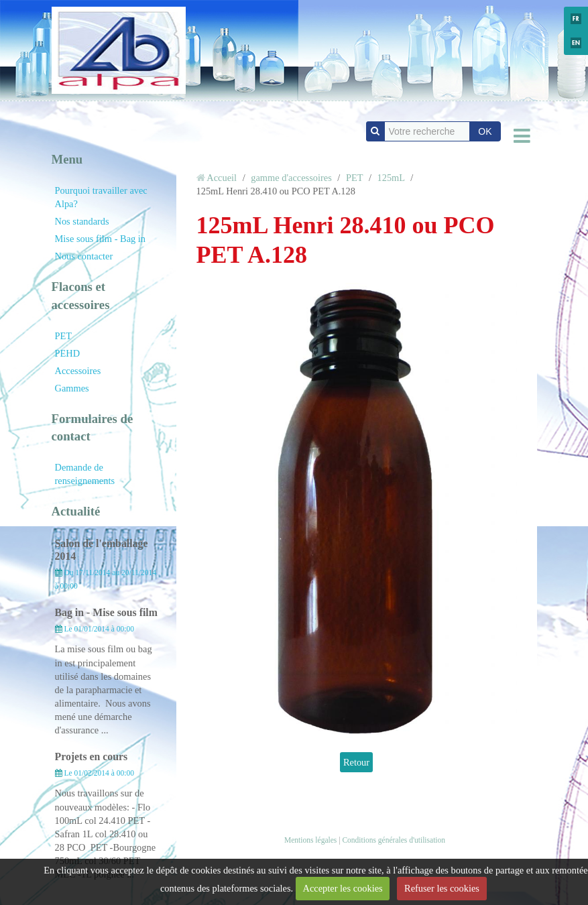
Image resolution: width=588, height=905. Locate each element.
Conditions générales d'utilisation (394, 840)
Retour (356, 762)
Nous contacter (84, 256)
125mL (391, 178)
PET (64, 336)
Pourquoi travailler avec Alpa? (101, 197)
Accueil (222, 178)
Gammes (72, 388)
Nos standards (82, 221)
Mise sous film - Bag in (101, 239)
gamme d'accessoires (291, 178)
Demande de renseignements (85, 474)
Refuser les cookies (442, 888)
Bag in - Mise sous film (106, 612)
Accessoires (78, 371)
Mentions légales (310, 840)
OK (485, 131)
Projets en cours (92, 757)
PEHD (68, 353)
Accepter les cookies (343, 888)
